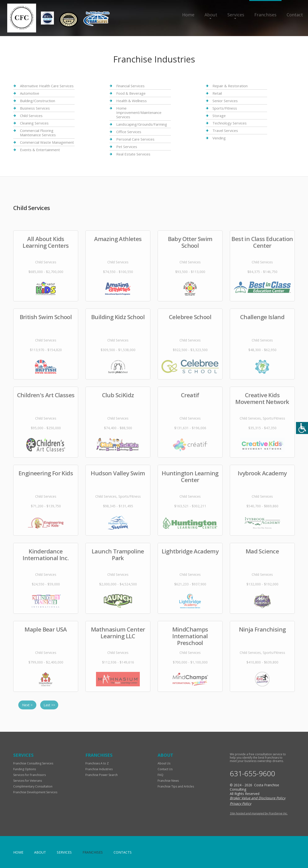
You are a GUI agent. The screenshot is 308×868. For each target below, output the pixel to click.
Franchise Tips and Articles (176, 786)
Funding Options (25, 769)
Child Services (31, 116)
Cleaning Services (34, 123)
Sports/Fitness (225, 108)
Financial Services (130, 86)
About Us (164, 763)
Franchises (265, 15)
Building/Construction (38, 101)
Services (236, 15)
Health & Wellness (132, 101)
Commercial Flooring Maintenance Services (38, 133)
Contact (295, 15)
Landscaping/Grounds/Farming (142, 124)
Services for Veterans (28, 781)
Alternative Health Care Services (47, 86)
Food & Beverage (131, 93)
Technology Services (230, 123)
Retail (217, 93)
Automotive (30, 93)
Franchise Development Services (35, 792)
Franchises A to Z (97, 763)
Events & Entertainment (40, 150)
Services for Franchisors (29, 775)
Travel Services (225, 130)
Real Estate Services (133, 154)
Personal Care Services (135, 139)
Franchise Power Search (102, 775)
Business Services (35, 108)
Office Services (129, 132)
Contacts (123, 852)
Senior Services (225, 101)
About (211, 15)
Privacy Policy (241, 803)
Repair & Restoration (230, 86)
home (18, 852)
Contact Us (165, 769)
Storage (219, 116)
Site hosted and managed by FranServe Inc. (259, 813)
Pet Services (127, 147)
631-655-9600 (252, 774)
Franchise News (168, 781)
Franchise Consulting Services (33, 763)
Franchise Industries (99, 769)
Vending (219, 138)
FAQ (160, 775)
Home (188, 15)
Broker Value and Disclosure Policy (258, 798)
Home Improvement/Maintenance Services (139, 112)
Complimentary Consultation (33, 786)
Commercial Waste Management (47, 142)
